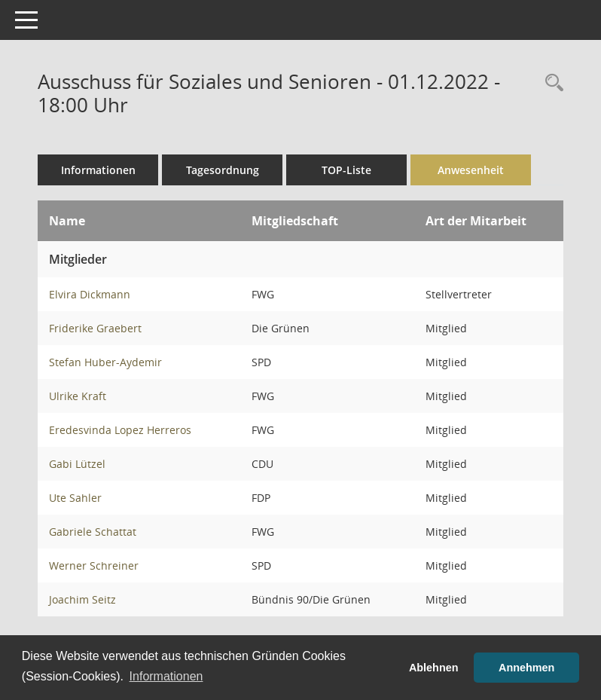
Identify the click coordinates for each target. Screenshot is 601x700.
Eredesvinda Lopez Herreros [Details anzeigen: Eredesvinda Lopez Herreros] (120, 430)
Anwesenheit (471, 170)
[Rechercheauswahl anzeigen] (551, 83)
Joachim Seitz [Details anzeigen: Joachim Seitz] (82, 599)
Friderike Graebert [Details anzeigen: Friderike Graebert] (95, 328)
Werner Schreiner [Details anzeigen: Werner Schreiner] (94, 566)
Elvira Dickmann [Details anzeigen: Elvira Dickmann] (90, 294)
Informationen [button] (166, 676)
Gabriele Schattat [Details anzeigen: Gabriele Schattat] (93, 532)
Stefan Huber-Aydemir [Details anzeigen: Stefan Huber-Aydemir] (105, 362)
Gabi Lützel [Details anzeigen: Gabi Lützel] (77, 464)
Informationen (98, 170)
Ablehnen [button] (434, 668)
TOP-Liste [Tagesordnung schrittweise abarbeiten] (346, 170)
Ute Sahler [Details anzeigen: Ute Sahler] (75, 498)
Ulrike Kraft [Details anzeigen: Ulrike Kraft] (78, 396)
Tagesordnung (223, 170)
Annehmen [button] (526, 668)
